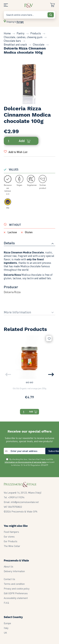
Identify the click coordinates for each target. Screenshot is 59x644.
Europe (7, 623)
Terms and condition (14, 584)
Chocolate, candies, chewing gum (23, 37)
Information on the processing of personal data (25, 462)
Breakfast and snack (15, 44)
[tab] (29, 243)
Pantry (21, 33)
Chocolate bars (12, 41)
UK (5, 633)
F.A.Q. (7, 603)
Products (36, 33)
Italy (6, 628)
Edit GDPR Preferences (16, 593)
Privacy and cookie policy (17, 589)
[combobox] (29, 15)
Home (7, 33)
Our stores (9, 537)
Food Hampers (11, 532)
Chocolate (39, 44)
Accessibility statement (16, 598)
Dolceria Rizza (12, 292)
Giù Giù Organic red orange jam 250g (29, 388)
